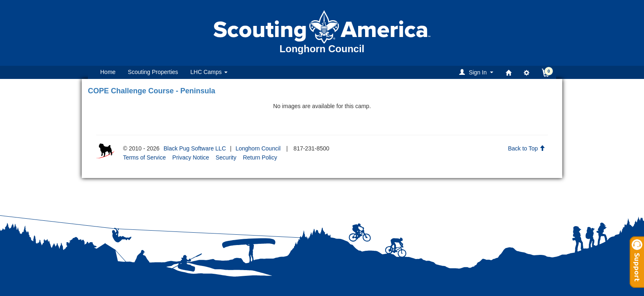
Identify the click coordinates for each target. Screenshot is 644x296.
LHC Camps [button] (209, 72)
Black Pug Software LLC (195, 148)
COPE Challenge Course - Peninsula (152, 91)
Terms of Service (144, 157)
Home (108, 72)
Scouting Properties (153, 72)
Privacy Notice (191, 157)
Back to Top (527, 148)
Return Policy (260, 157)
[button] (477, 72)
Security (226, 157)
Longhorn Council (258, 148)
